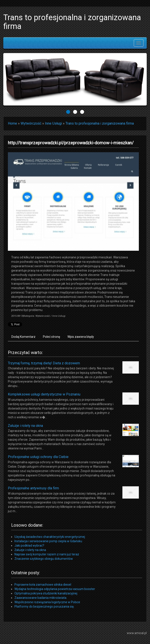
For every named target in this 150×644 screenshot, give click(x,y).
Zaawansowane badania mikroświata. (41, 598)
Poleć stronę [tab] (51, 337)
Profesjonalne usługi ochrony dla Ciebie (38, 457)
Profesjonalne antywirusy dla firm (33, 488)
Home (12, 123)
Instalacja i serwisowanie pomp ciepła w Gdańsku (48, 541)
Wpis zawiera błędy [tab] (81, 337)
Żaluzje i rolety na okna (25, 426)
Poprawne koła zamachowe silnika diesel (43, 585)
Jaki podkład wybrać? (29, 546)
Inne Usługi (53, 123)
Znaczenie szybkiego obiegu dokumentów (44, 559)
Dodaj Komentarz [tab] (23, 337)
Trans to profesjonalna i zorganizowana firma (100, 123)
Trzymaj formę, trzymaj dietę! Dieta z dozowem (44, 363)
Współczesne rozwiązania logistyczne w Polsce (47, 602)
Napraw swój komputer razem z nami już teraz (47, 554)
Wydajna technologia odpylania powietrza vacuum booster (55, 589)
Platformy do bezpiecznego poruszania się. (44, 606)
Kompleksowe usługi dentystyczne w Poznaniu (44, 394)
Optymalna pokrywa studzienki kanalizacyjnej (46, 593)
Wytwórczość (31, 123)
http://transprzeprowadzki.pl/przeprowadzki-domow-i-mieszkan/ (71, 143)
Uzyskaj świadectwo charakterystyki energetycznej (50, 537)
